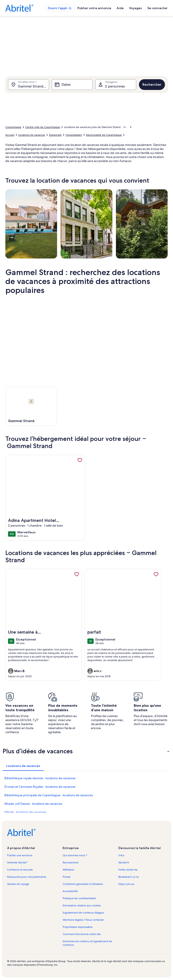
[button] (86, 751)
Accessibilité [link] (70, 891)
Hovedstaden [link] (74, 135)
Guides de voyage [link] (18, 884)
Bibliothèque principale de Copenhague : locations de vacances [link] (49, 795)
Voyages (136, 8)
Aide (120, 8)
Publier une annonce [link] (20, 855)
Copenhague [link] (13, 127)
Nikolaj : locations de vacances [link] (25, 812)
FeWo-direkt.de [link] (128, 870)
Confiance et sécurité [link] (20, 870)
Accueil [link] (10, 135)
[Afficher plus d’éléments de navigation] (125, 127)
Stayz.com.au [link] (126, 884)
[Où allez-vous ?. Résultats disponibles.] (29, 85)
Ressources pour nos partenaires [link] (27, 877)
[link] (80, 460)
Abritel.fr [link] (124, 863)
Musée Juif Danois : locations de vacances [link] (33, 804)
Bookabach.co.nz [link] (129, 877)
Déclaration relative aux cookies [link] (82, 905)
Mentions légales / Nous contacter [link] (83, 920)
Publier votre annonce (94, 8)
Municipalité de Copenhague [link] (104, 135)
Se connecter (158, 8)
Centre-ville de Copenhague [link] (43, 127)
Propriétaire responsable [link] (78, 927)
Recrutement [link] (71, 863)
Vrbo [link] (121, 855)
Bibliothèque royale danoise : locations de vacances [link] (40, 778)
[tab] (23, 766)
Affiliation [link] (68, 870)
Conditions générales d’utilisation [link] (83, 884)
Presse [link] (67, 877)
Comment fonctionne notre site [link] (82, 934)
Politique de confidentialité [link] (79, 898)
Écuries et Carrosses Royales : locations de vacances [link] (40, 787)
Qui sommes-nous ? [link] (75, 855)
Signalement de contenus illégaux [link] (83, 913)
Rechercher (152, 84)
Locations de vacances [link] (32, 135)
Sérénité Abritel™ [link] (18, 863)
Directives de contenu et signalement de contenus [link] (87, 943)
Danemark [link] (55, 135)
